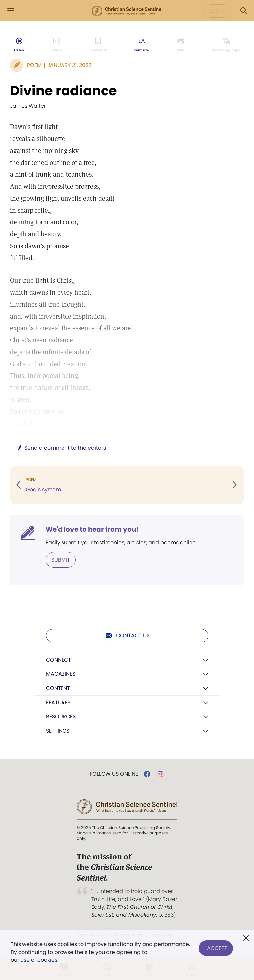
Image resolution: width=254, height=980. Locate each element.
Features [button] (58, 702)
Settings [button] (58, 731)
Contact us (127, 636)
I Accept (216, 948)
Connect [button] (59, 660)
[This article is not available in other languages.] (226, 45)
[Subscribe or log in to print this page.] (181, 45)
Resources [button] (61, 717)
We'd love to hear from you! (92, 529)
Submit (61, 560)
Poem (34, 65)
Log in (217, 11)
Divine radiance (63, 91)
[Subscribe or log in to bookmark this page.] (98, 45)
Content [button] (58, 688)
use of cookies (39, 960)
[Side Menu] (11, 11)
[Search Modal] (243, 11)
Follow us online (114, 774)
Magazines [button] (61, 674)
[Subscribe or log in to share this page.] (57, 45)
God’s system (43, 490)
